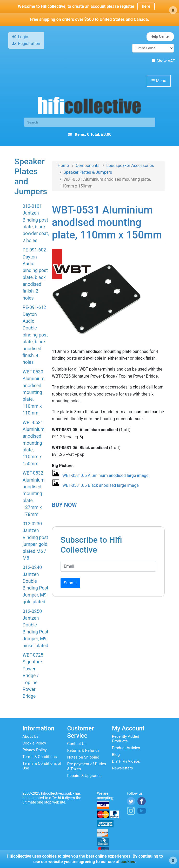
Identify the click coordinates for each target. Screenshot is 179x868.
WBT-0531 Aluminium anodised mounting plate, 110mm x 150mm (34, 443)
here (146, 6)
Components (87, 166)
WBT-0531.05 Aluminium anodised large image (105, 475)
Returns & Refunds (83, 750)
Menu (159, 81)
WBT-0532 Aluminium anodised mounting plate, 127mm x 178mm (34, 494)
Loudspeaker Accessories (130, 166)
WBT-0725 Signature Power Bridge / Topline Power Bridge (33, 676)
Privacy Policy (35, 750)
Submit (70, 583)
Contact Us (77, 744)
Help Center (160, 37)
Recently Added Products (126, 739)
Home (63, 166)
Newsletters (122, 768)
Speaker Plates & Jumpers (88, 172)
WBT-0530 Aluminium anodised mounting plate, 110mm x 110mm (34, 392)
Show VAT (163, 61)
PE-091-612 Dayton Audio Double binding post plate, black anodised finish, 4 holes (35, 335)
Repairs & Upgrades (84, 776)
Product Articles (126, 748)
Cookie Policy (34, 743)
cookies (128, 862)
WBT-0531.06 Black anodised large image (101, 485)
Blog (116, 755)
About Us (30, 736)
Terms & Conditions (39, 757)
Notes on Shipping (83, 757)
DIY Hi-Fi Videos (126, 761)
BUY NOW (64, 505)
